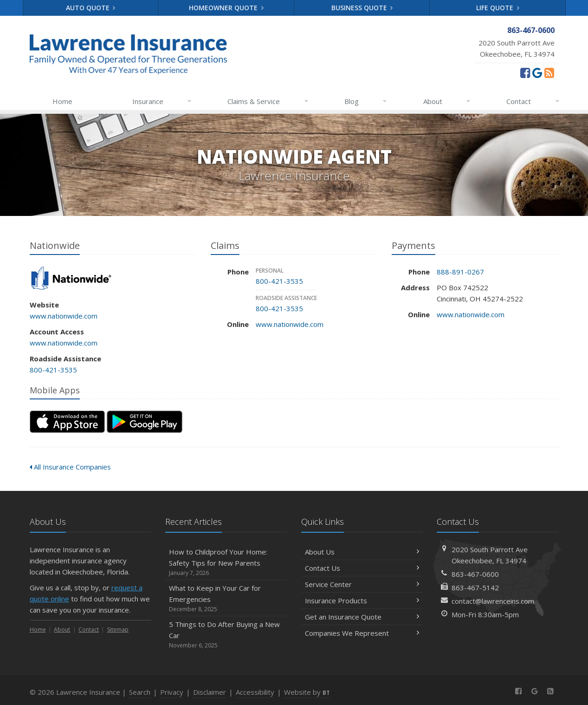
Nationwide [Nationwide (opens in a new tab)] (71, 279)
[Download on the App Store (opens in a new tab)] (67, 422)
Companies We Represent (362, 633)
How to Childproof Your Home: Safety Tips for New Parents (226, 562)
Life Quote (498, 8)
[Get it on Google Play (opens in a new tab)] (145, 422)
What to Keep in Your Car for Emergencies (226, 598)
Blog (366, 101)
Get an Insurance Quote (362, 617)
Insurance (162, 101)
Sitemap (118, 630)
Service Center (362, 584)
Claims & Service (268, 101)
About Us (362, 552)
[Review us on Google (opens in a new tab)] (537, 72)
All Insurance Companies (70, 467)
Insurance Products (362, 601)
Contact (533, 101)
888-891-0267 (460, 272)
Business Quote (362, 8)
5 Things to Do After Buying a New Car (226, 635)
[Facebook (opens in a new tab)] (525, 72)
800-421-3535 (53, 370)
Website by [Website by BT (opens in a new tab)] (307, 692)
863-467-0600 (475, 574)
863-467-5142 (475, 587)
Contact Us (362, 568)
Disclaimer (210, 692)
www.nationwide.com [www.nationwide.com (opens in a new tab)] (64, 316)
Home (62, 101)
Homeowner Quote (226, 8)
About (447, 101)
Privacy (172, 692)
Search (140, 692)
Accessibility (255, 692)
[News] (549, 72)
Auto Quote (91, 8)
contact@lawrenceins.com (493, 601)
